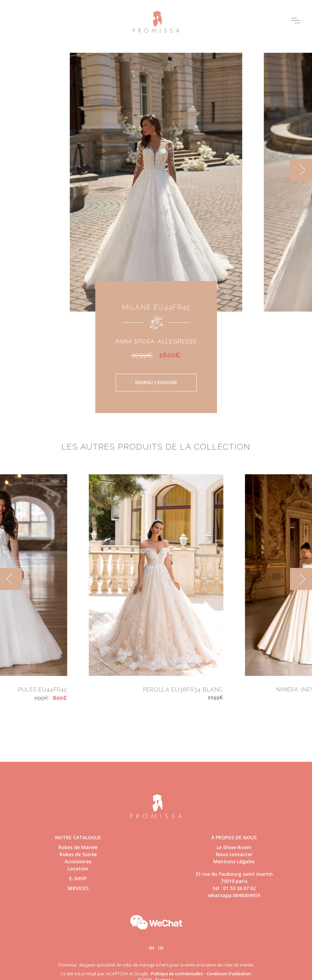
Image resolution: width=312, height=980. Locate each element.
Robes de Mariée (78, 847)
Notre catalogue (78, 837)
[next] (301, 170)
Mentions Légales (234, 861)
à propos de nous (234, 837)
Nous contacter (234, 854)
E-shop (78, 878)
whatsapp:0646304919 (234, 895)
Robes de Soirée (78, 854)
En (152, 948)
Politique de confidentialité (177, 974)
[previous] (11, 579)
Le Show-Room (234, 847)
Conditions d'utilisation (229, 974)
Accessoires (78, 861)
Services (78, 888)
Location (78, 869)
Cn (161, 948)
